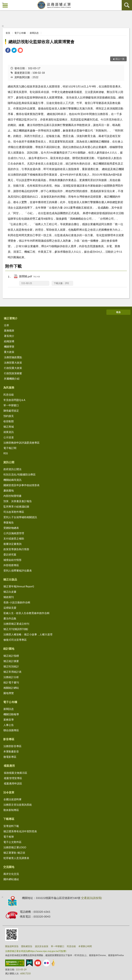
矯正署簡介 (11, 318)
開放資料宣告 (12, 946)
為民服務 (9, 387)
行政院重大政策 (13, 368)
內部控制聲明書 (12, 496)
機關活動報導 (11, 714)
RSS (6, 453)
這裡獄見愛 (10, 608)
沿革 (7, 325)
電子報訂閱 (10, 448)
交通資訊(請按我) (92, 898)
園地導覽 (9, 693)
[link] (8, 51)
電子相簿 (9, 837)
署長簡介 (9, 336)
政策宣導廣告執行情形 (16, 549)
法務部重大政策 (13, 363)
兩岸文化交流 (11, 874)
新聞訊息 (34, 33)
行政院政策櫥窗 (13, 373)
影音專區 (9, 739)
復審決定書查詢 (12, 544)
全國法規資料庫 (12, 799)
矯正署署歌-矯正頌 (14, 853)
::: (3, 3)
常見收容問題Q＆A (14, 400)
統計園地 (9, 649)
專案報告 (9, 522)
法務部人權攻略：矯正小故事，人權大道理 (28, 634)
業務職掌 (9, 331)
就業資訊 (9, 432)
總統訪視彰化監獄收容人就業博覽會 (41, 42)
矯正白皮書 (10, 592)
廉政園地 (9, 490)
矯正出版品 (10, 579)
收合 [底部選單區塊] (118, 312)
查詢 (127, 5)
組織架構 (9, 341)
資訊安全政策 (42, 946)
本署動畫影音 (11, 751)
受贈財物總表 (11, 528)
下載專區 (9, 819)
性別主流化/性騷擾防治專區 (20, 474)
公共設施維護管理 (14, 533)
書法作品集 (10, 618)
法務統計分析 (11, 677)
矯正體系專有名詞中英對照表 (20, 831)
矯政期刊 (9, 597)
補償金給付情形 (12, 560)
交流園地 (9, 867)
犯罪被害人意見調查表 (16, 858)
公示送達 (9, 437)
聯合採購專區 (11, 730)
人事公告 (9, 725)
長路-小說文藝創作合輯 (17, 602)
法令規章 (9, 792)
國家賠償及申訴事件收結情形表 (21, 485)
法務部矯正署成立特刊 (16, 624)
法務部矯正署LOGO (15, 847)
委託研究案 (10, 554)
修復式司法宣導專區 (15, 640)
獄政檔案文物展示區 (16, 773)
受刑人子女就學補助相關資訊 (20, 517)
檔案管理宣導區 (13, 778)
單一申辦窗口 (11, 405)
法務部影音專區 (12, 746)
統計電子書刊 (11, 682)
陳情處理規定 (11, 411)
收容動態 (9, 421)
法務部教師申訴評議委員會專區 (21, 443)
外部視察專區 (11, 565)
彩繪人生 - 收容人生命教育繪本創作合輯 (26, 613)
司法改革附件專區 (14, 512)
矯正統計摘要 (11, 661)
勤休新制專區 (11, 810)
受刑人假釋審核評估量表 (18, 570)
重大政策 (9, 352)
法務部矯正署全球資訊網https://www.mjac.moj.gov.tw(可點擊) (36, 951)
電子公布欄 (20, 33)
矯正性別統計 (11, 666)
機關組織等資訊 (12, 480)
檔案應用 (9, 766)
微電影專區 (10, 757)
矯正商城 (9, 427)
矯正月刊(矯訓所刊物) (16, 629)
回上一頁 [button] (120, 59)
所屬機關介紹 (12, 379)
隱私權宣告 (27, 946)
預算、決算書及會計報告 (18, 501)
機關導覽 (9, 347)
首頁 (8, 33)
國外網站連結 (11, 879)
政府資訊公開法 (12, 469)
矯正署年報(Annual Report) (19, 586)
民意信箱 (9, 395)
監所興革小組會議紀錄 (16, 506)
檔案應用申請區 (13, 783)
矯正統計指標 (11, 656)
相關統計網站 (11, 688)
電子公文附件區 (12, 842)
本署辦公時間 (85, 946)
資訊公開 (9, 462)
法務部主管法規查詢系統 (18, 805)
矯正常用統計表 (12, 672)
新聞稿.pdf (29, 277)
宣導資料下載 (11, 826)
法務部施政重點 (13, 357)
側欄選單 (5, 6)
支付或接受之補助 (14, 538)
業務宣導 (9, 720)
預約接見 (9, 416)
